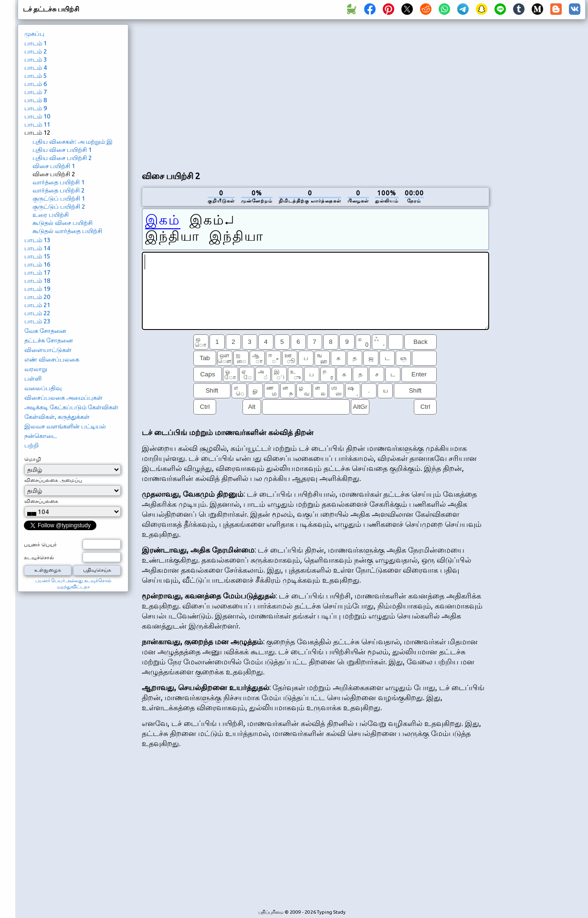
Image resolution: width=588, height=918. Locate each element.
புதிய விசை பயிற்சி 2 (62, 158)
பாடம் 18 (37, 280)
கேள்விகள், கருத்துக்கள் (57, 416)
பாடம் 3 (36, 59)
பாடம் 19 (37, 288)
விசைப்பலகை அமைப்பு (53, 480)
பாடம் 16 (37, 264)
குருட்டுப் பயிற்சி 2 (59, 206)
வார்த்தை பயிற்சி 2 (58, 190)
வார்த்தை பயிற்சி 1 (58, 182)
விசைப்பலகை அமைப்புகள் (63, 397)
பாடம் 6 (36, 84)
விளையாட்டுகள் (48, 350)
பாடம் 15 (37, 256)
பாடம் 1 (36, 43)
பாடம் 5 (36, 75)
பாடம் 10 (37, 116)
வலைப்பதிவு (43, 388)
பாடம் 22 (37, 313)
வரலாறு (36, 369)
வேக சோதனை (45, 331)
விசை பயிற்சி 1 (54, 166)
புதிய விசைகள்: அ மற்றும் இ (73, 141)
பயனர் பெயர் (40, 544)
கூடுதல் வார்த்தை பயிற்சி (67, 231)
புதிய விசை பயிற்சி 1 (62, 149)
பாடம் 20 (37, 297)
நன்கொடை (41, 436)
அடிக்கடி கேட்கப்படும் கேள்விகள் (71, 407)
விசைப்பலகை (41, 501)
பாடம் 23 (37, 321)
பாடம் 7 (36, 92)
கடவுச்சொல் (39, 557)
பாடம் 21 (37, 305)
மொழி (33, 459)
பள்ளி (33, 378)
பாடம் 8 (36, 100)
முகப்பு (34, 33)
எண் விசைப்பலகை (52, 359)
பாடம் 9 (36, 108)
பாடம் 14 (37, 248)
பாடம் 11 (37, 124)
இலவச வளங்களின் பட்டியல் (65, 426)
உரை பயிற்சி (51, 214)
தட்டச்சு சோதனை (49, 340)
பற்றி (31, 445)
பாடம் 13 (37, 240)
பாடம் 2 (36, 51)
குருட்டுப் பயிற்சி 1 (59, 198)
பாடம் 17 (37, 272)
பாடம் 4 (36, 67)
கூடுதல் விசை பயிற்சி (63, 223)
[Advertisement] (254, 94)
